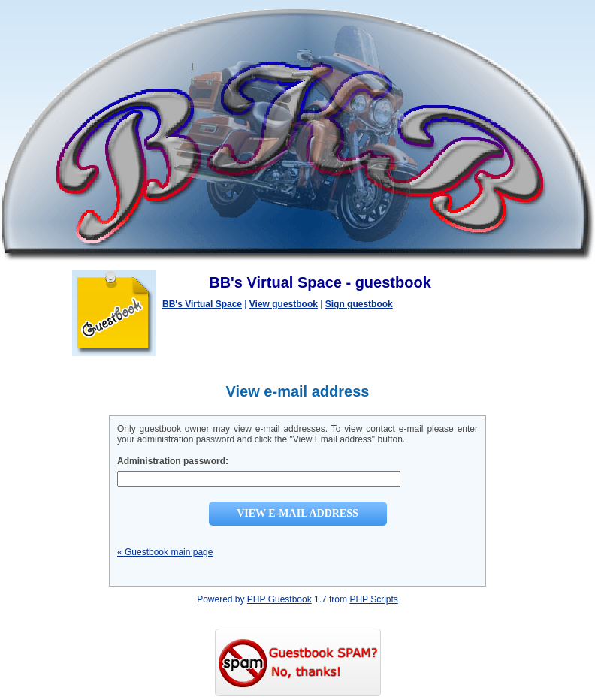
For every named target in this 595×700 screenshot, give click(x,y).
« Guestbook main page (165, 552)
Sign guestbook (359, 304)
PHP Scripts (373, 599)
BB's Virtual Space (202, 304)
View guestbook (284, 304)
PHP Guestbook (279, 599)
